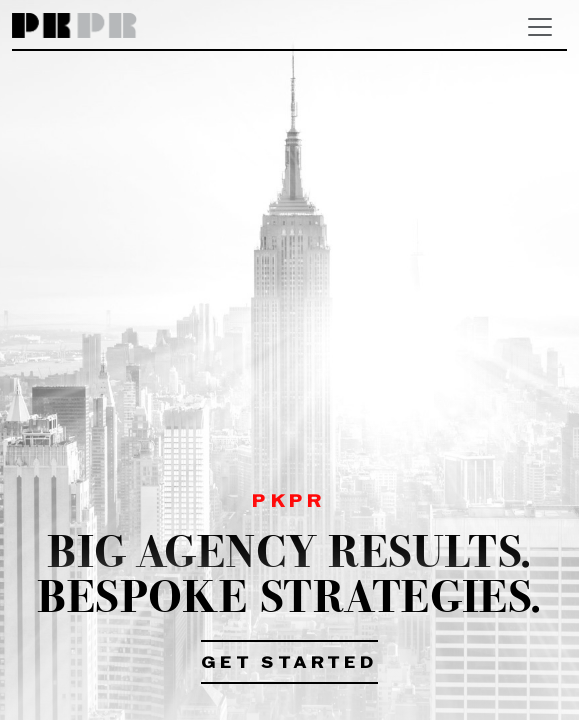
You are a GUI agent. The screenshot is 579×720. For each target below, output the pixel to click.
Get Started (289, 664)
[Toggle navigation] (540, 27)
